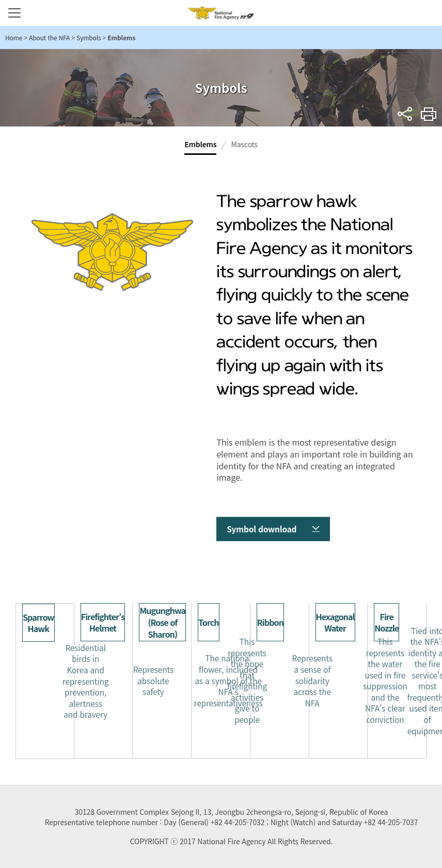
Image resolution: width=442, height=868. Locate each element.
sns (405, 114)
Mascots (244, 144)
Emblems (200, 144)
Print (429, 114)
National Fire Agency (221, 13)
